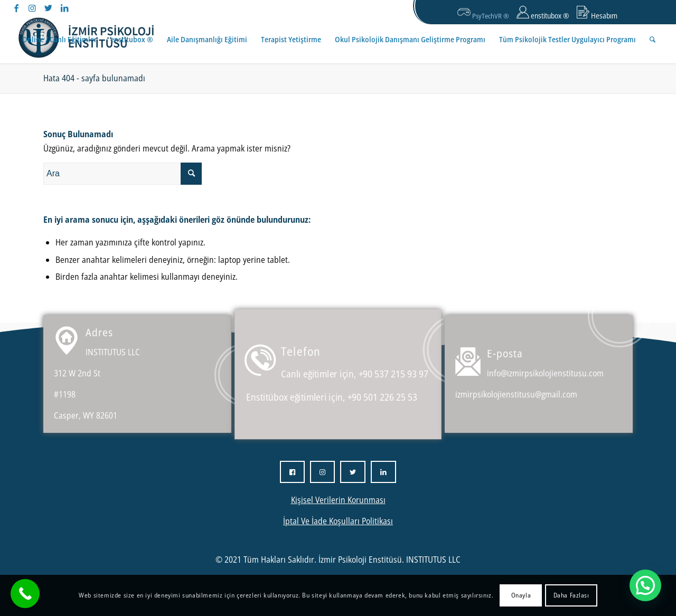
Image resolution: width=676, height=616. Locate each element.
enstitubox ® (543, 13)
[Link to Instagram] (32, 8)
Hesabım (597, 13)
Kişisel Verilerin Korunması (338, 500)
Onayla (521, 595)
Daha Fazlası (571, 595)
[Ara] (652, 40)
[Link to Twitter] (48, 8)
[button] (645, 585)
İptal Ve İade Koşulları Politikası (338, 521)
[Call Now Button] (25, 594)
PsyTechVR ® (483, 13)
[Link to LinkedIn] (64, 8)
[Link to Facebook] (17, 8)
